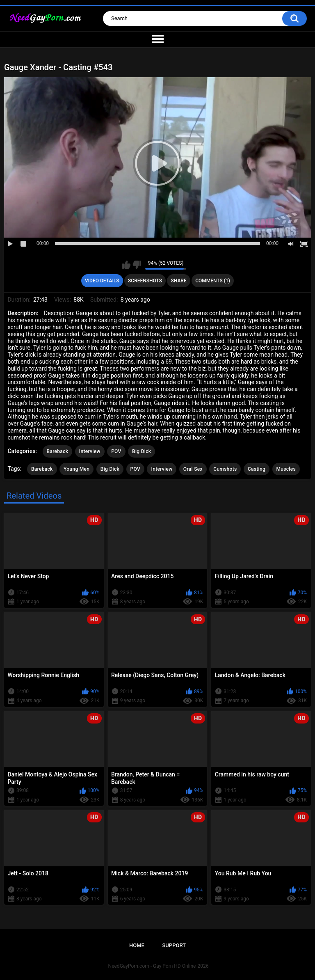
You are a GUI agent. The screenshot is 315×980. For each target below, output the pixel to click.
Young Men (76, 469)
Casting (257, 469)
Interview (90, 451)
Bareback (58, 451)
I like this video (126, 265)
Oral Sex (193, 469)
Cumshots (225, 469)
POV (116, 451)
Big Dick (142, 451)
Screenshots (145, 281)
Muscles (286, 469)
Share (179, 281)
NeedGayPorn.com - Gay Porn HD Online (152, 966)
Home (137, 945)
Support (174, 945)
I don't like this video (137, 265)
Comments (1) (213, 281)
